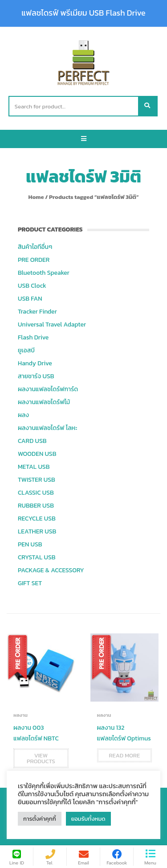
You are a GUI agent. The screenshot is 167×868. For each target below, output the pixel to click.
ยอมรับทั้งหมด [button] (88, 819)
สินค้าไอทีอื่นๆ (35, 247)
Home (36, 197)
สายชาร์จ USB (36, 376)
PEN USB (30, 544)
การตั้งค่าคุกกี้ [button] (40, 819)
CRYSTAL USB (37, 557)
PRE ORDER (34, 260)
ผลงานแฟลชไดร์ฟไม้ (44, 402)
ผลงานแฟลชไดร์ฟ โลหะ (47, 428)
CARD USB (32, 441)
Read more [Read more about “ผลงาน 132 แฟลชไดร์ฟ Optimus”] (125, 755)
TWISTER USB (37, 480)
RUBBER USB (36, 506)
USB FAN (30, 299)
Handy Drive (35, 363)
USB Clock (32, 286)
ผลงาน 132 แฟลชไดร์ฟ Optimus (124, 733)
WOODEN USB (37, 454)
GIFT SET (30, 583)
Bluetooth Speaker (44, 273)
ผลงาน (20, 715)
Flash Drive (33, 337)
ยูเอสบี (26, 350)
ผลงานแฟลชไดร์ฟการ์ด (48, 389)
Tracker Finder (37, 312)
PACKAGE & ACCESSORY (51, 570)
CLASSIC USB (36, 493)
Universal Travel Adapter (52, 324)
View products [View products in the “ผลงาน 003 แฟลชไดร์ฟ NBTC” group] (41, 758)
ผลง (23, 415)
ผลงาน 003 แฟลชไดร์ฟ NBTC (36, 733)
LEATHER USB (37, 531)
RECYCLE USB (37, 519)
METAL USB (34, 467)
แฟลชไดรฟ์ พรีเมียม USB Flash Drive (83, 13)
